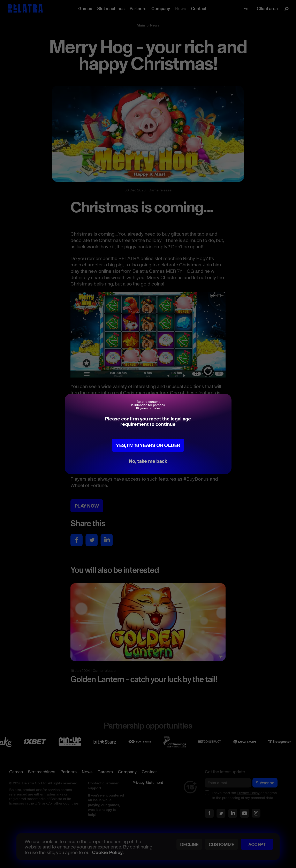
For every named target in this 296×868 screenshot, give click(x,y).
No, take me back (148, 461)
